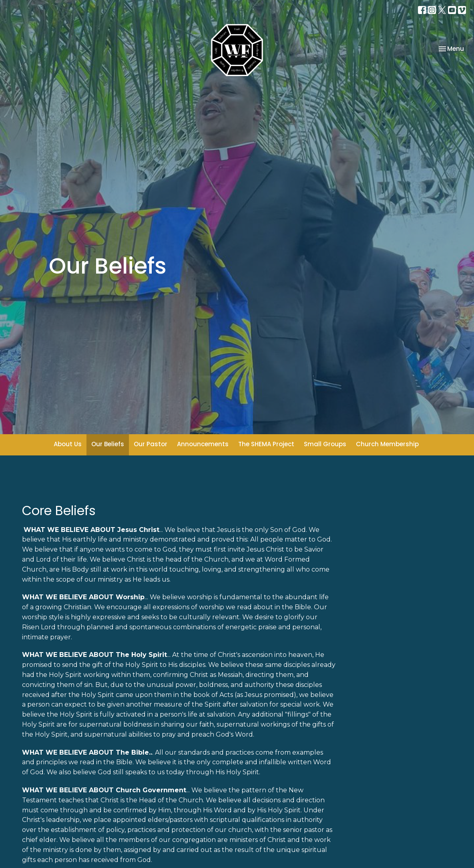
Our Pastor (151, 444)
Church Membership (387, 444)
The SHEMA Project (266, 444)
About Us (68, 444)
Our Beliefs (108, 444)
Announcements (203, 444)
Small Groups (325, 444)
